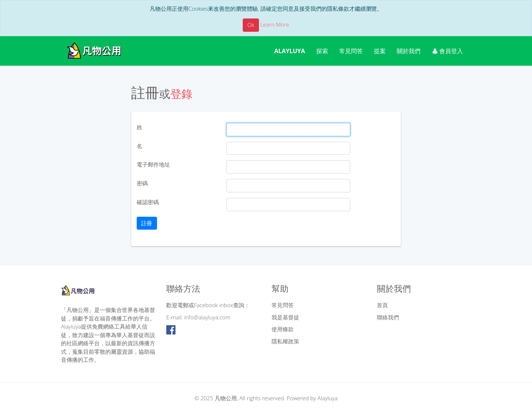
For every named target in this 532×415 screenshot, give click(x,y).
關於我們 (409, 51)
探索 (322, 51)
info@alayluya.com (207, 317)
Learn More (274, 24)
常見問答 (351, 51)
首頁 (382, 305)
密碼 (142, 183)
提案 (380, 51)
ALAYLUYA (289, 51)
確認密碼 (148, 202)
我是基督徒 (285, 317)
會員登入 (448, 51)
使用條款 (283, 329)
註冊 (147, 223)
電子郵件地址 (153, 164)
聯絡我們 (388, 317)
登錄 (181, 94)
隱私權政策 (285, 341)
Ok (251, 25)
